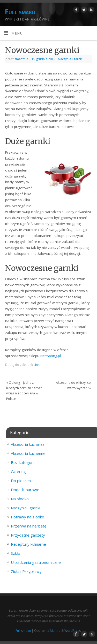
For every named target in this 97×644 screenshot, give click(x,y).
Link (36, 365)
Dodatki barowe (25, 490)
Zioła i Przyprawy (26, 571)
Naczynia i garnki (70, 59)
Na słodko (20, 499)
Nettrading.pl (51, 356)
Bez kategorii (23, 462)
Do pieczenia (22, 481)
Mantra (55, 631)
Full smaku (20, 12)
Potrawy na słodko (28, 517)
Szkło (16, 553)
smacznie (21, 59)
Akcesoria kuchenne (28, 453)
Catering (18, 471)
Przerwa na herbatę (29, 526)
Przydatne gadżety (28, 535)
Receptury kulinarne (28, 544)
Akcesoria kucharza (28, 444)
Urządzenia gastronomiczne (36, 562)
